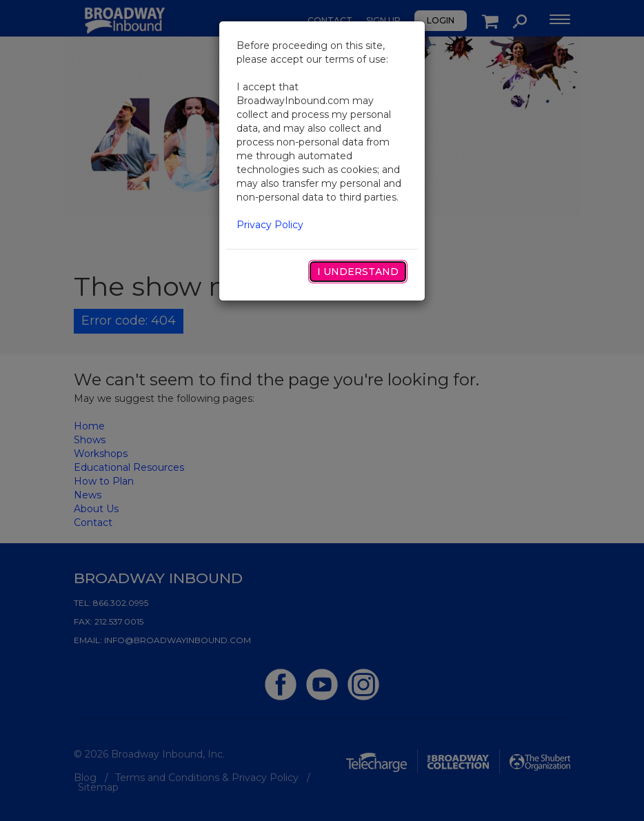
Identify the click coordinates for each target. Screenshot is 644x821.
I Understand (358, 272)
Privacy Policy (270, 225)
